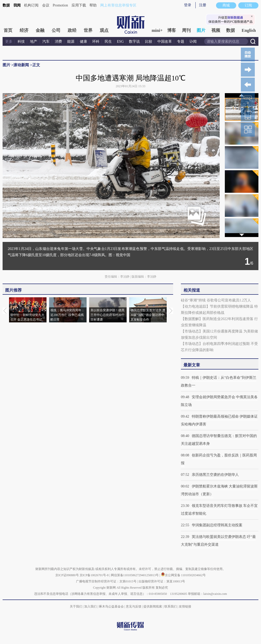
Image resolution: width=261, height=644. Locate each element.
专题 (181, 42)
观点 (104, 30)
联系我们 (171, 606)
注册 (203, 5)
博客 (172, 30)
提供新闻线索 (153, 606)
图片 (201, 30)
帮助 (93, 5)
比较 (149, 42)
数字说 (134, 42)
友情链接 (185, 606)
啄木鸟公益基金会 (112, 606)
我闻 (17, 5)
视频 (216, 30)
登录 (188, 5)
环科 (96, 42)
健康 (83, 42)
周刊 (186, 30)
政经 (72, 30)
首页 (8, 30)
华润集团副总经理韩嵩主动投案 (217, 525)
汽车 (46, 42)
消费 (58, 42)
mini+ (157, 30)
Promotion (60, 5)
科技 (21, 42)
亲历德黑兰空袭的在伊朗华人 (215, 475)
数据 (6, 5)
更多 (9, 42)
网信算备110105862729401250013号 (135, 575)
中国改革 (165, 42)
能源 (71, 42)
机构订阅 (31, 5)
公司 (56, 30)
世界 (88, 30)
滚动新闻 (21, 65)
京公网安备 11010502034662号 (183, 575)
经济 (24, 30)
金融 (40, 30)
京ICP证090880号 (67, 575)
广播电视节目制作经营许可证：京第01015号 (106, 581)
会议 (46, 5)
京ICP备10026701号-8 (95, 575)
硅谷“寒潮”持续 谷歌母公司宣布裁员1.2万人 (216, 300)
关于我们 (76, 606)
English (249, 30)
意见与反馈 (134, 606)
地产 (34, 42)
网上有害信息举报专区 (118, 5)
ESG (120, 42)
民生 (108, 42)
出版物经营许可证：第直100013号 (162, 581)
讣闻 (193, 42)
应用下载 (79, 5)
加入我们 (90, 606)
